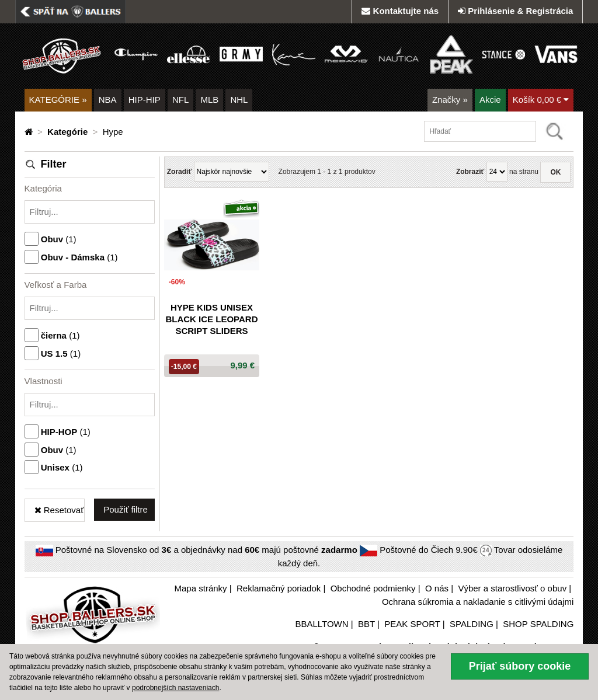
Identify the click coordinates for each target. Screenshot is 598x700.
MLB (209, 100)
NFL (180, 100)
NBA (108, 100)
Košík (541, 100)
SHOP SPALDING (538, 624)
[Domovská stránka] (30, 132)
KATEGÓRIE (58, 100)
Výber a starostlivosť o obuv (512, 588)
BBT (366, 624)
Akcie (490, 100)
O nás (437, 588)
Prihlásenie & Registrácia (515, 11)
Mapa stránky (201, 588)
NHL (239, 100)
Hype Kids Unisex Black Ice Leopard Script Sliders (211, 319)
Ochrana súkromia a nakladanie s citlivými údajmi (478, 602)
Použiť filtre (126, 509)
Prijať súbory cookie (520, 666)
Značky (450, 100)
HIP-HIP (145, 100)
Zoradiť (179, 172)
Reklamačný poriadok (279, 588)
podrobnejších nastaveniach (175, 688)
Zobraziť (470, 172)
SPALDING (472, 624)
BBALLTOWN (321, 624)
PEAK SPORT (412, 624)
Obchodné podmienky (373, 588)
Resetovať (59, 510)
